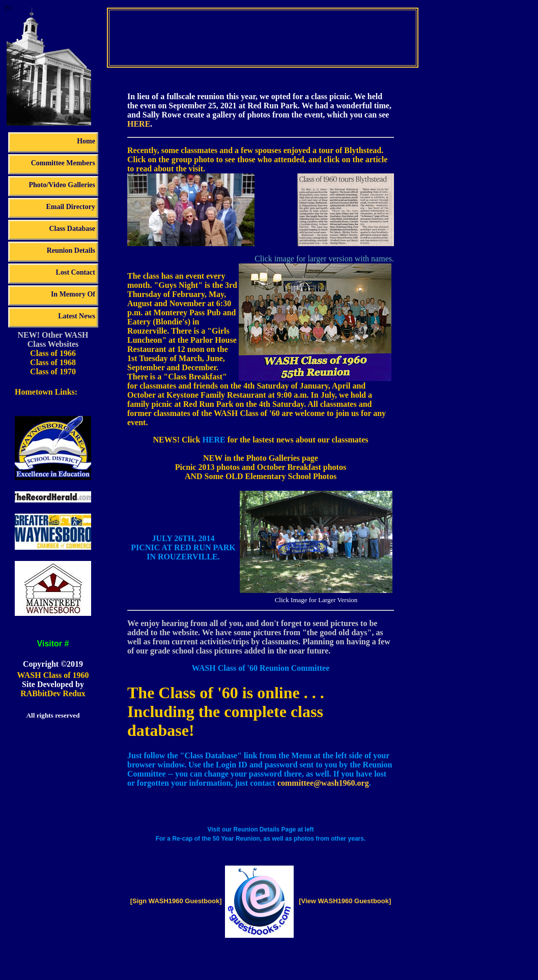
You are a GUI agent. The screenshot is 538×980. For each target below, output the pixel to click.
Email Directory (70, 207)
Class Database (72, 229)
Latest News (77, 316)
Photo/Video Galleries (62, 185)
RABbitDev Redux (53, 693)
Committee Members (63, 163)
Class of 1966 (53, 353)
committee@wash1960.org (323, 783)
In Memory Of (73, 294)
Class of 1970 (53, 372)
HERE (139, 124)
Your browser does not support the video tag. (263, 37)
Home (86, 141)
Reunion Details (71, 250)
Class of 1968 (53, 362)
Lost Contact (76, 272)
